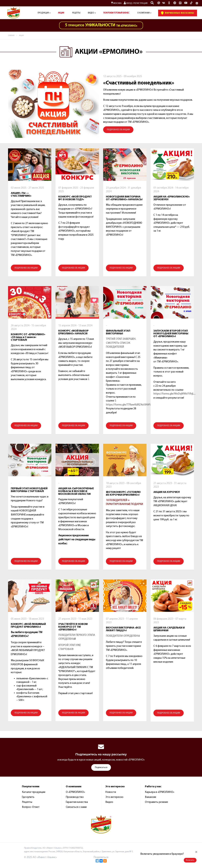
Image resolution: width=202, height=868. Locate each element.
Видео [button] (91, 13)
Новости (111, 792)
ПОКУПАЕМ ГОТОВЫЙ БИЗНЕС (116, 13)
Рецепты (76, 13)
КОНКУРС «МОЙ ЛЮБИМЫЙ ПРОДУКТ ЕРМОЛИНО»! (28, 626)
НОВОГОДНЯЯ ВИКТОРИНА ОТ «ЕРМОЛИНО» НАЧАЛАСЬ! (124, 198)
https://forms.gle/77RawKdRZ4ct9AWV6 (129, 405)
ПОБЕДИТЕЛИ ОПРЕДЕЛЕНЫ (123, 636)
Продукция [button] (43, 13)
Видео (109, 802)
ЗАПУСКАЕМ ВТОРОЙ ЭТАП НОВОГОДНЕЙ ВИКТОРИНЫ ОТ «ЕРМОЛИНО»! (171, 334)
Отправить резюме (156, 802)
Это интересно (114, 797)
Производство (75, 797)
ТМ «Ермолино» (101, 25)
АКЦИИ (61, 13)
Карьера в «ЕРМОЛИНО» (160, 792)
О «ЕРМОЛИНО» (75, 792)
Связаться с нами (76, 807)
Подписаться (101, 767)
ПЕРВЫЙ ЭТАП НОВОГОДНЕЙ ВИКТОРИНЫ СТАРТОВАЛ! (29, 490)
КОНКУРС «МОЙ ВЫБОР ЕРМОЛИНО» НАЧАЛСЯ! (73, 332)
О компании (143, 13)
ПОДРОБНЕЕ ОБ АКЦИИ (118, 130)
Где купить (28, 797)
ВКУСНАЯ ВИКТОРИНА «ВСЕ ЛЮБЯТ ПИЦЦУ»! (123, 629)
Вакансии (150, 797)
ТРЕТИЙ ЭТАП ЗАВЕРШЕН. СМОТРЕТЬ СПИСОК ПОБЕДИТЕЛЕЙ (121, 343)
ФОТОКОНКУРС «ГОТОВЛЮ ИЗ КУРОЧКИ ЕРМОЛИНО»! (123, 494)
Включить (190, 860)
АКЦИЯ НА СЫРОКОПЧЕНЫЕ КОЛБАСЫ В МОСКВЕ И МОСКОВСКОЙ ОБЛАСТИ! (76, 491)
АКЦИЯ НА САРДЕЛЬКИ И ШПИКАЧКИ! (169, 629)
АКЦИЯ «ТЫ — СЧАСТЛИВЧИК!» (21, 195)
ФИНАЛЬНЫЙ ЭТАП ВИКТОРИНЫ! (118, 332)
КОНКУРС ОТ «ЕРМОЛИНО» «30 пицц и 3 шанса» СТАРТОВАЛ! (28, 337)
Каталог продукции (34, 792)
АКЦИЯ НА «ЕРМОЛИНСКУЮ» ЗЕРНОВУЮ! (172, 198)
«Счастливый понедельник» (139, 83)
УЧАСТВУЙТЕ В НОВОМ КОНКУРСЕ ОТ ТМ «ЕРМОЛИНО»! (73, 627)
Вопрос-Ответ (31, 807)
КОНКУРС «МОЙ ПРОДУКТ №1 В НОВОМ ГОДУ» (75, 198)
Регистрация (140, 3)
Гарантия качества (77, 802)
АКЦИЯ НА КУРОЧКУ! (167, 492)
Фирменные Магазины (178, 13)
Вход (128, 3)
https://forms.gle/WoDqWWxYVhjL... (174, 394)
